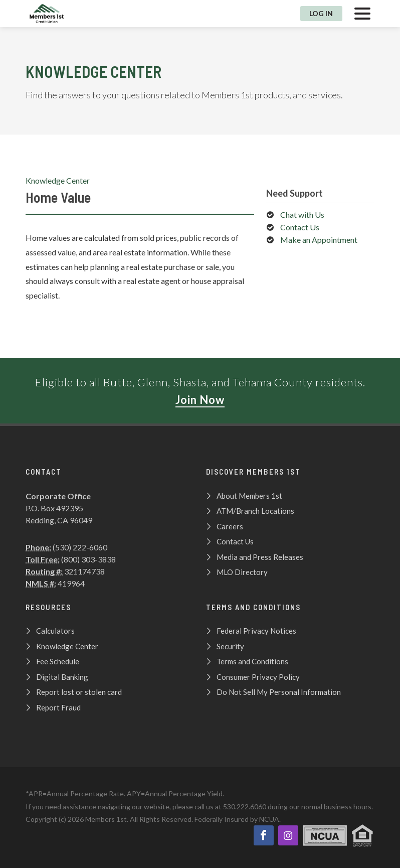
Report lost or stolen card (79, 692)
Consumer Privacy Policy (258, 677)
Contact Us (300, 227)
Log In (321, 13)
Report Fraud (58, 707)
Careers (230, 526)
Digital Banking (62, 677)
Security (230, 646)
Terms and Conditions (252, 661)
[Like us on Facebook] (264, 835)
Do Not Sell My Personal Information (279, 692)
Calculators (55, 631)
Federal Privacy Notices (256, 631)
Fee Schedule (58, 661)
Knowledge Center (58, 180)
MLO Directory (242, 572)
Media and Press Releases (260, 557)
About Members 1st (249, 496)
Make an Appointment (319, 240)
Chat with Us (302, 214)
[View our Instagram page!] (288, 835)
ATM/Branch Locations (255, 511)
